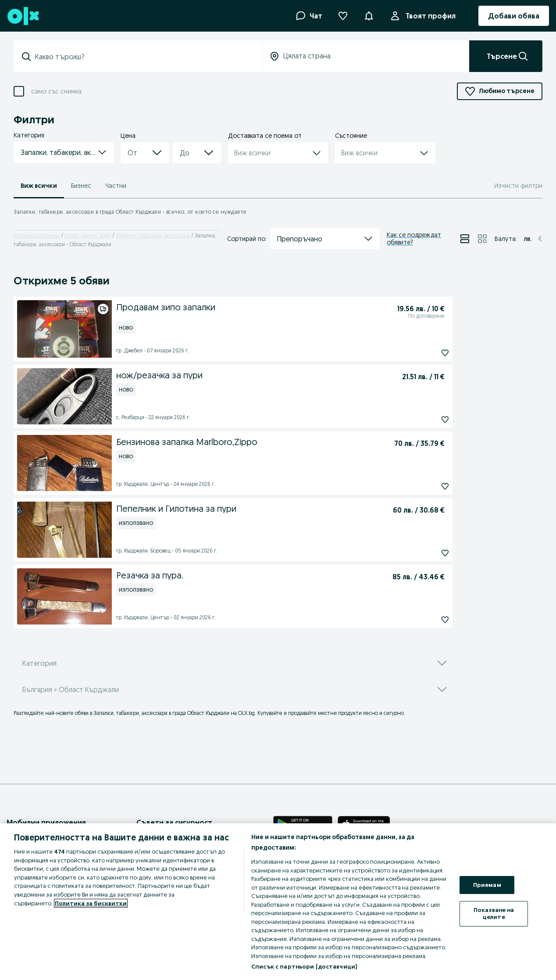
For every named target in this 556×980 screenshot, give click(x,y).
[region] (278, 902)
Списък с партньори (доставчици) (304, 966)
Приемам (487, 885)
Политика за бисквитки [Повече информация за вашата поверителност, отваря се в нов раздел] (91, 903)
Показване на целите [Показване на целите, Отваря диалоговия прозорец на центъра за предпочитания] (494, 913)
